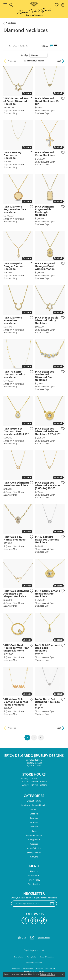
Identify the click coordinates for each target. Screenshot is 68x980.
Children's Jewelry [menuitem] (34, 835)
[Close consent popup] (63, 974)
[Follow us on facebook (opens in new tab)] (25, 920)
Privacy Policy (34, 880)
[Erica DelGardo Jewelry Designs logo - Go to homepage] (34, 9)
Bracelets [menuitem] (34, 814)
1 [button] (28, 737)
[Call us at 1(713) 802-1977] (34, 766)
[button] (11, 5)
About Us (34, 871)
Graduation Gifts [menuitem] (34, 801)
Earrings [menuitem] (34, 818)
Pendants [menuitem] (34, 827)
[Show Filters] (19, 46)
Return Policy (19, 957)
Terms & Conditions (47, 957)
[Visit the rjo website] (32, 938)
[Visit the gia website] (22, 938)
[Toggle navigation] (5, 5)
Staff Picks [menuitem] (34, 809)
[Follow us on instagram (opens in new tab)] (34, 920)
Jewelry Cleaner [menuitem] (34, 852)
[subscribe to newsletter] (52, 904)
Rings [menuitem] (34, 831)
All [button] (41, 737)
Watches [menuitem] (34, 844)
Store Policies (34, 884)
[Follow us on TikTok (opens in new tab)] (43, 920)
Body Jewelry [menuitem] (34, 839)
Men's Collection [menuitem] (34, 848)
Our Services (34, 875)
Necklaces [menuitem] (34, 822)
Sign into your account (34, 950)
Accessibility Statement (34, 963)
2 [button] (34, 737)
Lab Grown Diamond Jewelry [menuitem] (34, 805)
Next (59, 61)
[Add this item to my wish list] (30, 98)
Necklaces (11, 23)
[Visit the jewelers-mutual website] (44, 938)
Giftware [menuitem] (34, 857)
